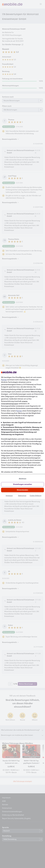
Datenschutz (22, 496)
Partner (4, 380)
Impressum (9, 496)
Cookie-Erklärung (36, 496)
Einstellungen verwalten (23, 484)
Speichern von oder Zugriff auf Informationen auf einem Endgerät (21, 424)
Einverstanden (22, 490)
